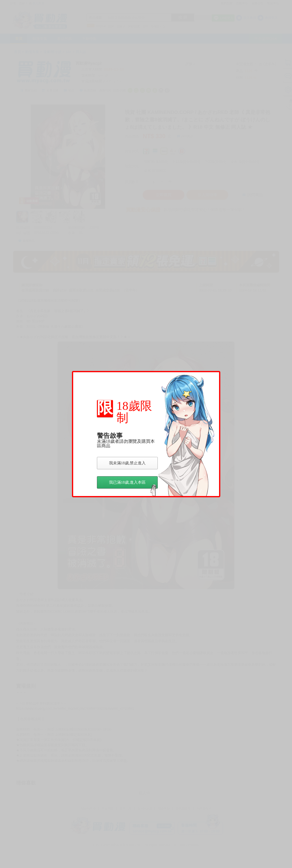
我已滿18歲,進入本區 (133, 484)
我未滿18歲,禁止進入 (127, 463)
